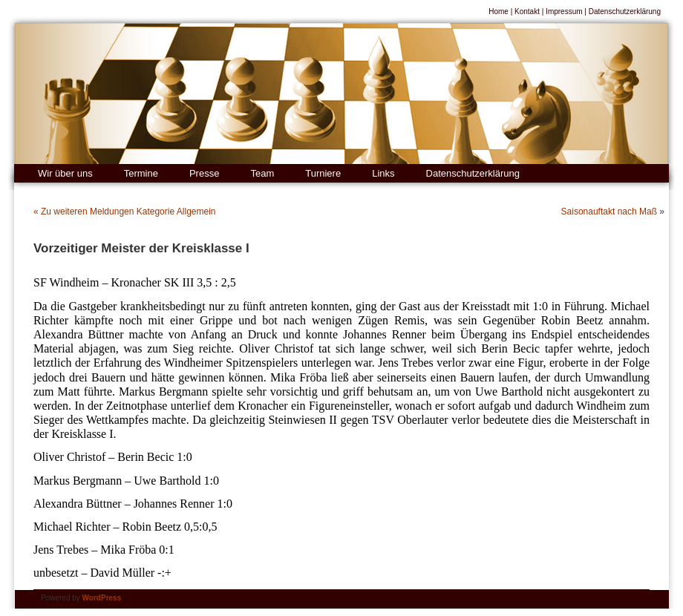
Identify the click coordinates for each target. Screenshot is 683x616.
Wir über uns (65, 173)
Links (383, 173)
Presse (204, 173)
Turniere (323, 173)
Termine (141, 173)
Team (262, 173)
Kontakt (527, 12)
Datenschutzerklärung (625, 12)
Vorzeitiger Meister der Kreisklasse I (141, 248)
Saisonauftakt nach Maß (609, 212)
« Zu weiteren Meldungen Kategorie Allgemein (124, 212)
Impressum (564, 12)
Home (499, 12)
